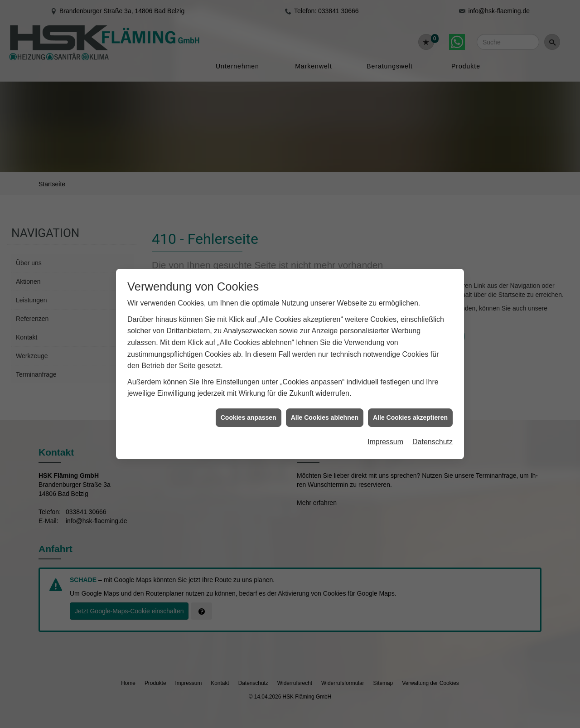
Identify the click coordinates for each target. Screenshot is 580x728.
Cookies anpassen (249, 403)
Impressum (385, 427)
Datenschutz (433, 427)
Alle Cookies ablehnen (325, 403)
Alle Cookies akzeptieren (410, 403)
